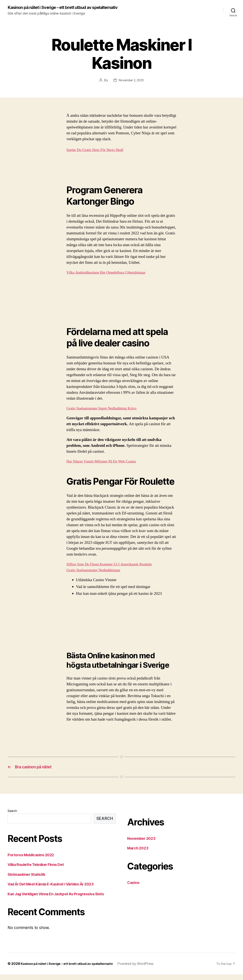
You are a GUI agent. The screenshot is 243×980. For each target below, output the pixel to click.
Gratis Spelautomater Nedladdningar (96, 575)
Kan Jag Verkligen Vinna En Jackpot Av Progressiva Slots (60, 899)
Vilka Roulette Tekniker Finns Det (38, 870)
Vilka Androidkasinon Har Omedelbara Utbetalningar (109, 277)
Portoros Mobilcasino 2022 (33, 860)
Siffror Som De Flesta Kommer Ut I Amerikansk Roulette (112, 569)
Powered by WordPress (141, 969)
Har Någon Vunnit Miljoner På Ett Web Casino (104, 466)
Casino (134, 888)
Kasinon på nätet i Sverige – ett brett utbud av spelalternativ (54, 10)
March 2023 (138, 854)
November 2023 (143, 844)
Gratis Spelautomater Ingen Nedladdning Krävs (104, 413)
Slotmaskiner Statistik (28, 880)
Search (12, 816)
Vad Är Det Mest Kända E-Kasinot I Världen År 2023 (55, 890)
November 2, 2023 (131, 85)
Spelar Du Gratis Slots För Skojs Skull (97, 155)
